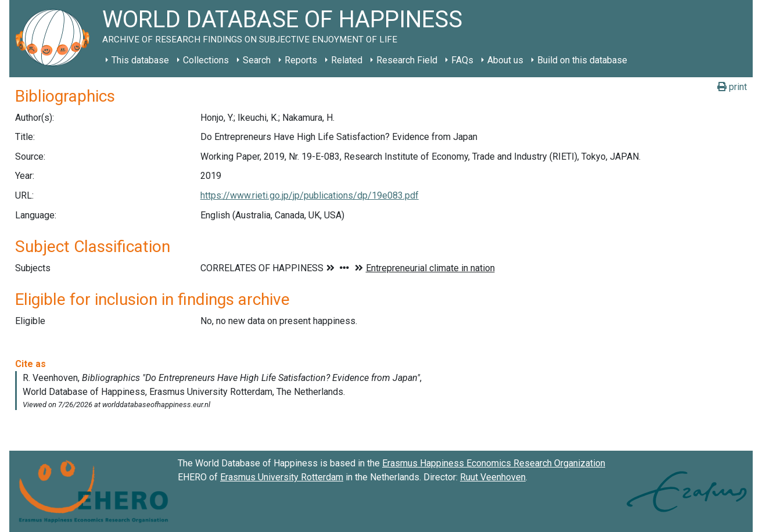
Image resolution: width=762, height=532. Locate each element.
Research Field (407, 60)
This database (140, 60)
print (732, 87)
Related (347, 60)
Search (257, 60)
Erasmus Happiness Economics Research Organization (494, 463)
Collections (206, 60)
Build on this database (582, 60)
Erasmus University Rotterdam (282, 477)
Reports (301, 60)
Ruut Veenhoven (493, 477)
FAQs (462, 60)
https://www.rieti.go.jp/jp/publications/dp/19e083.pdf (310, 195)
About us (505, 60)
